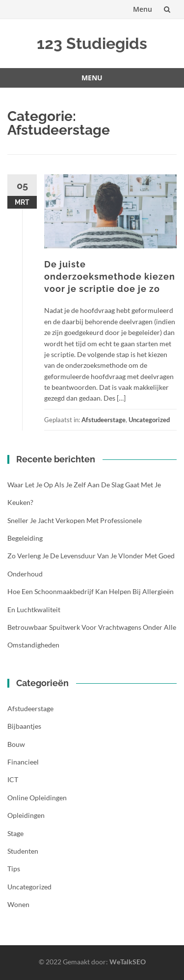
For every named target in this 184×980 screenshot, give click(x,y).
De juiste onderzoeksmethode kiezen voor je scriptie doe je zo (110, 276)
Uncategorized (149, 420)
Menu (143, 9)
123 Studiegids (92, 43)
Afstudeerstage (104, 420)
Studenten (23, 851)
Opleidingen (26, 815)
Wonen (18, 904)
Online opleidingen (37, 798)
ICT (13, 779)
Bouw (16, 744)
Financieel (23, 762)
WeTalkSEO (128, 962)
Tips (14, 869)
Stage (15, 833)
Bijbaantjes (24, 726)
